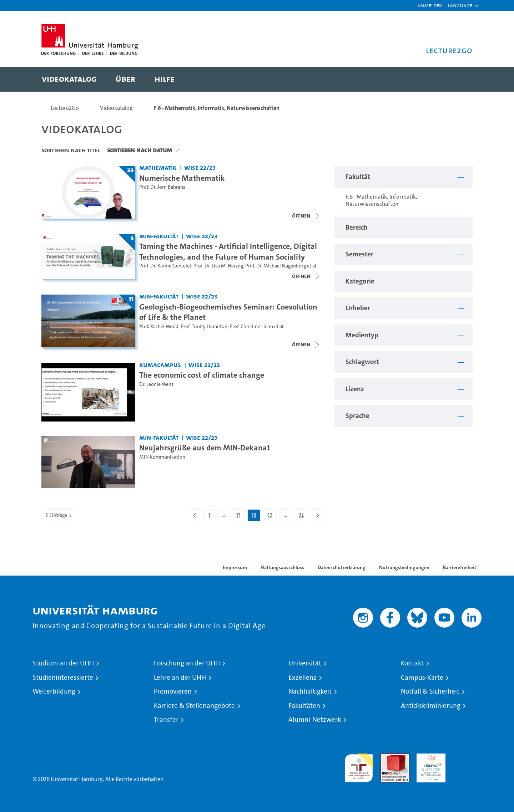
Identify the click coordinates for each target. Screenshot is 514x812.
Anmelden (430, 5)
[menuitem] (69, 79)
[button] (460, 5)
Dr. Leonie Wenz (156, 384)
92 (303, 516)
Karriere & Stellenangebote (194, 706)
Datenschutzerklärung (342, 567)
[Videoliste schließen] (306, 216)
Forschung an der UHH (187, 663)
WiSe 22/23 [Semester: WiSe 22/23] (200, 167)
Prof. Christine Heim (251, 326)
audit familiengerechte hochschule (359, 766)
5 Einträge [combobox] (59, 515)
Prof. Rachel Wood (159, 326)
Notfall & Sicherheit (430, 691)
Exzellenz (303, 678)
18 (256, 516)
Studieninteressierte (63, 678)
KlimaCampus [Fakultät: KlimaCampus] (160, 365)
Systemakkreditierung (467, 758)
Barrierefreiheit (460, 567)
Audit (387, 758)
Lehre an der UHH (180, 678)
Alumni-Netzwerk (315, 720)
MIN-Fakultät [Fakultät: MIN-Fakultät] (159, 236)
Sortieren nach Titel (71, 150)
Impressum (235, 567)
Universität (305, 663)
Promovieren (173, 691)
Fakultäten (304, 706)
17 (240, 516)
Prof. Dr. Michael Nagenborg (276, 266)
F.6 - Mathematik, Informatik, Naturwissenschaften (217, 108)
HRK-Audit (429, 758)
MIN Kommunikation (162, 457)
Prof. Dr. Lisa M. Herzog (218, 266)
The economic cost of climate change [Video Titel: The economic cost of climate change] (202, 375)
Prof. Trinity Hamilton (204, 326)
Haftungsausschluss (282, 567)
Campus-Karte (422, 678)
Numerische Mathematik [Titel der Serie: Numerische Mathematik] (182, 178)
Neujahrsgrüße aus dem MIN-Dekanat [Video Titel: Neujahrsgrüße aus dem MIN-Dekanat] (205, 448)
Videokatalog (116, 108)
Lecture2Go (65, 108)
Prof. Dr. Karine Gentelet (165, 266)
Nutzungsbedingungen (404, 567)
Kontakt (412, 663)
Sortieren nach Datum (140, 150)
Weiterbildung (54, 691)
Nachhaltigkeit (310, 691)
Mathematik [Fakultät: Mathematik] (158, 167)
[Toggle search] (460, 79)
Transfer (166, 720)
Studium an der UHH (63, 663)
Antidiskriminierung (431, 706)
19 (272, 516)
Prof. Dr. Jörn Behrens (162, 187)
